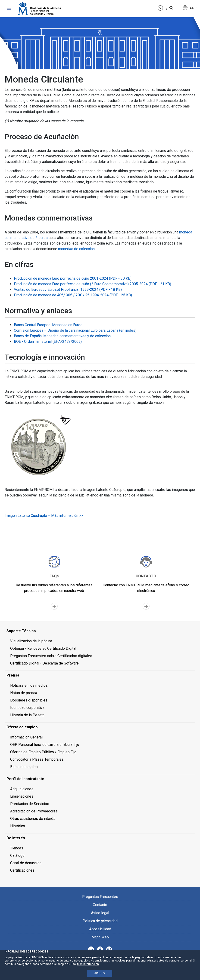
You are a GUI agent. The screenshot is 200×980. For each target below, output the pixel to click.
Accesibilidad (100, 929)
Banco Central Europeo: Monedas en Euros (48, 325)
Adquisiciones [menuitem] (22, 789)
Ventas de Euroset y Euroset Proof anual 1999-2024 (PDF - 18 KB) (68, 289)
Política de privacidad (100, 921)
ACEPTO (100, 973)
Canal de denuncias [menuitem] (26, 863)
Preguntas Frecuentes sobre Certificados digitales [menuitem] (51, 656)
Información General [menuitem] (26, 737)
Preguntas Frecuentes (100, 897)
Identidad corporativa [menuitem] (27, 708)
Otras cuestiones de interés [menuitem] (33, 819)
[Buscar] (171, 8)
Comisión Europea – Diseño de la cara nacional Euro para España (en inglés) (75, 330)
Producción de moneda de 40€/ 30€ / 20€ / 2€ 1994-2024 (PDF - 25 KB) (73, 295)
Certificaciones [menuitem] (22, 870)
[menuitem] (100, 631)
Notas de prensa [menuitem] (24, 693)
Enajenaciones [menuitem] (22, 796)
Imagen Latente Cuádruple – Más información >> (44, 516)
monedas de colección (76, 249)
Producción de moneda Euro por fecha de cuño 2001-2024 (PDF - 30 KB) (73, 278)
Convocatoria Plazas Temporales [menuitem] (37, 759)
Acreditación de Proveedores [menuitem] (34, 811)
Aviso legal (100, 913)
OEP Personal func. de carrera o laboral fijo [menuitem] (45, 745)
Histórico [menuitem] (18, 826)
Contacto (100, 905)
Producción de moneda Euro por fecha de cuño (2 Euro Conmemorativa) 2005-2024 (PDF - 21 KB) (92, 284)
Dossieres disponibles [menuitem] (29, 700)
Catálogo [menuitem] (17, 856)
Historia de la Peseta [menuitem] (27, 715)
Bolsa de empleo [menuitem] (24, 767)
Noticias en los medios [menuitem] (29, 685)
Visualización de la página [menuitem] (31, 641)
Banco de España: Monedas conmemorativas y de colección (62, 336)
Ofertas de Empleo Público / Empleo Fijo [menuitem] (43, 752)
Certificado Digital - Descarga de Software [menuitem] (44, 663)
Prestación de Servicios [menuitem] (30, 804)
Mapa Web (100, 937)
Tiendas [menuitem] (17, 848)
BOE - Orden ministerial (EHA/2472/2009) (48, 341)
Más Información (88, 964)
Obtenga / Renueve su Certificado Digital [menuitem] (43, 648)
